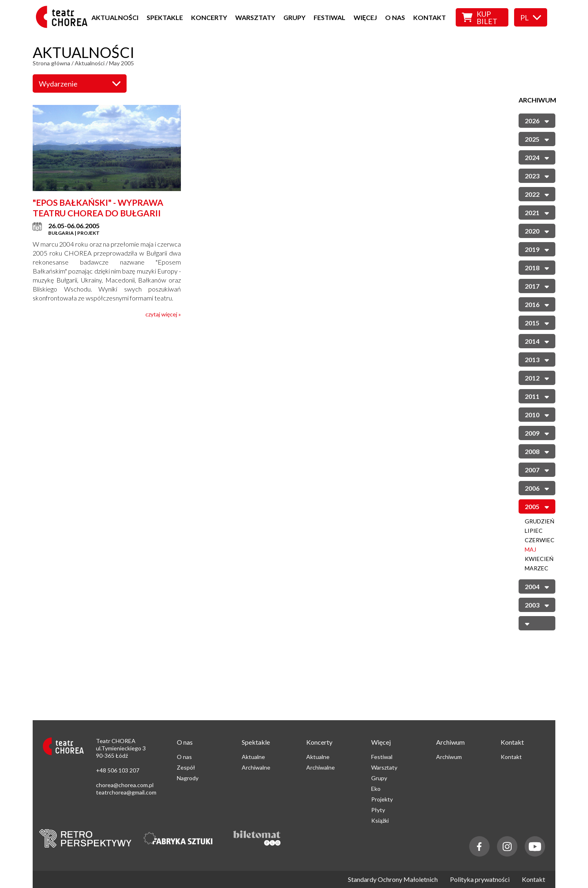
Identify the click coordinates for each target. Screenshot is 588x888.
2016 (537, 304)
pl (531, 18)
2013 (537, 359)
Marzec (537, 568)
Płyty (378, 810)
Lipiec (534, 531)
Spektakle (165, 17)
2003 (537, 604)
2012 (537, 377)
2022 (537, 194)
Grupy (294, 17)
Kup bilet (480, 18)
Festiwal (330, 17)
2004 (537, 586)
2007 (537, 469)
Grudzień (540, 521)
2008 (537, 451)
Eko (376, 789)
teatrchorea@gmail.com (126, 792)
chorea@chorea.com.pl (125, 785)
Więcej (365, 17)
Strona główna (51, 63)
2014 (537, 341)
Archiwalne (256, 767)
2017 (537, 286)
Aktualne (253, 757)
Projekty (382, 799)
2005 (537, 506)
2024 (537, 157)
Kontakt (430, 17)
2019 (537, 249)
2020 (537, 230)
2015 (537, 322)
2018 (537, 267)
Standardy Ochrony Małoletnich (393, 879)
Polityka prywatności (480, 879)
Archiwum (449, 757)
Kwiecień (539, 559)
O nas (395, 17)
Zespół (186, 767)
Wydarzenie (80, 84)
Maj (530, 549)
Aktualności (115, 17)
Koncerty (209, 17)
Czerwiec (540, 540)
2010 (537, 414)
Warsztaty (255, 17)
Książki (380, 820)
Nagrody (188, 778)
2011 (537, 396)
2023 (537, 175)
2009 (537, 433)
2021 (537, 212)
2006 (537, 488)
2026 (537, 120)
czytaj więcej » (163, 314)
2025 (537, 139)
